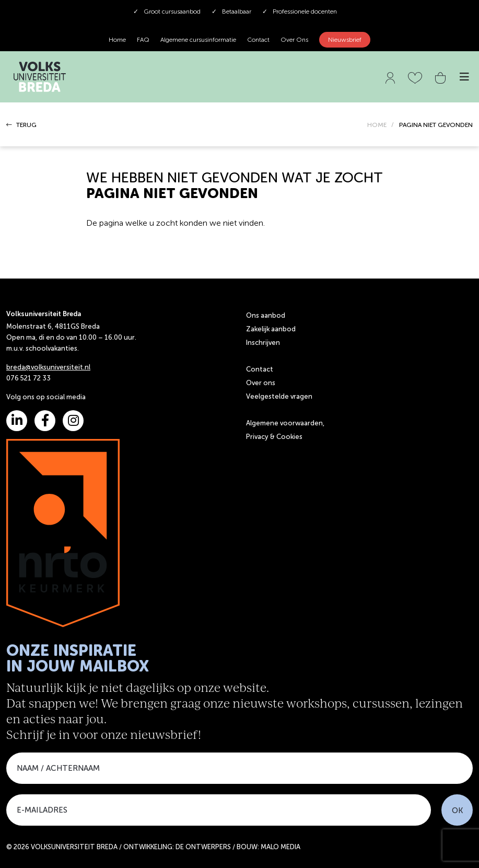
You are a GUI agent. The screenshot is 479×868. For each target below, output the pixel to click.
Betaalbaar (231, 11)
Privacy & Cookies (274, 437)
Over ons (261, 383)
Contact (258, 40)
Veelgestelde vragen (279, 396)
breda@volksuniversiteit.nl (48, 367)
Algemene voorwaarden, (285, 423)
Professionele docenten (300, 11)
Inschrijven (263, 343)
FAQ (143, 40)
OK (457, 811)
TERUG (21, 125)
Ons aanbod (266, 315)
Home (117, 40)
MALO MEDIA (281, 847)
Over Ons (294, 40)
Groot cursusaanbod (167, 11)
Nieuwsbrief (345, 40)
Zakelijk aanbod (271, 329)
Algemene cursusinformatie (198, 40)
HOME (377, 125)
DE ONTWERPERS (203, 847)
